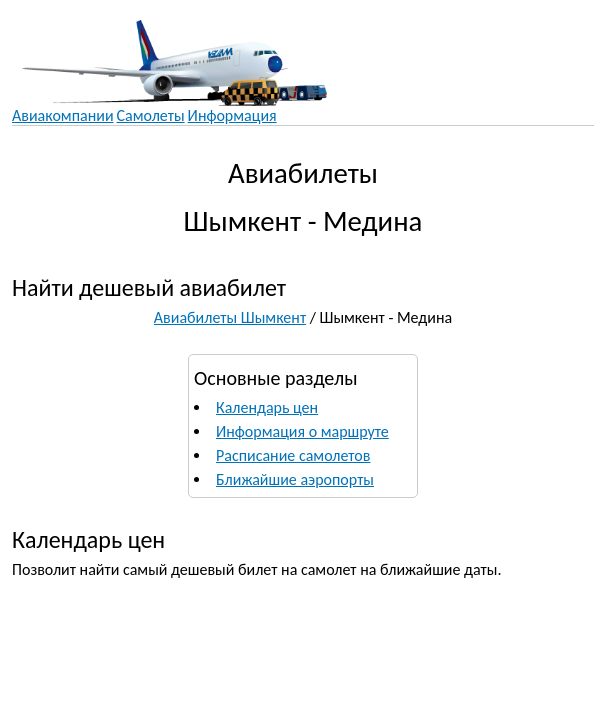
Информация (232, 115)
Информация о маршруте (302, 431)
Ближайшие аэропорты (295, 479)
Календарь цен (267, 407)
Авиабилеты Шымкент (230, 317)
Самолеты (151, 115)
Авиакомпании (63, 115)
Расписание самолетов (293, 455)
